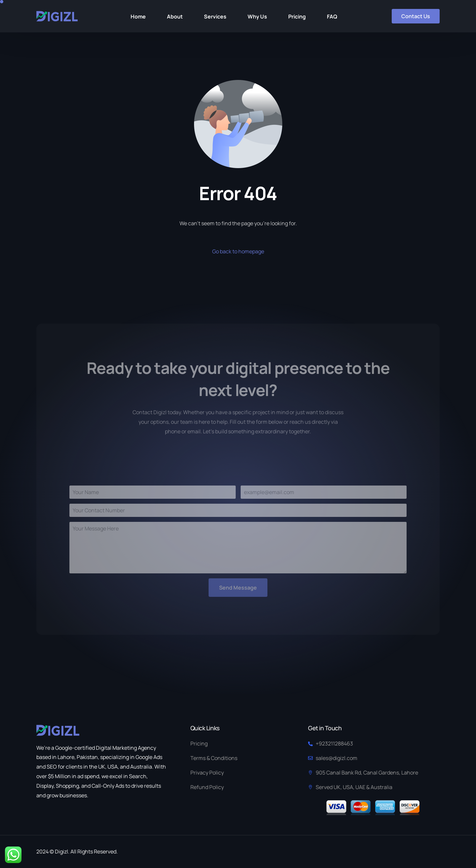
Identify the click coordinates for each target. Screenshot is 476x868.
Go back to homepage (238, 251)
